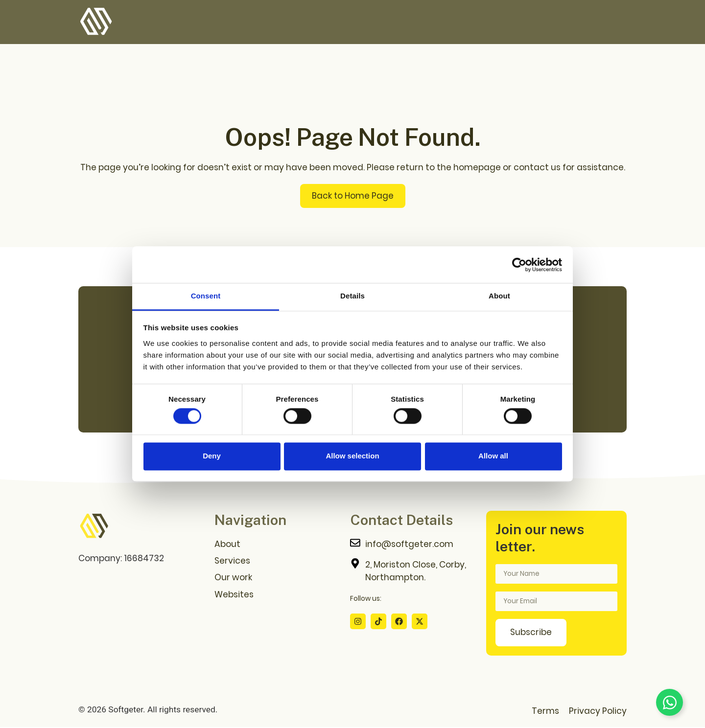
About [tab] (499, 296)
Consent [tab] (206, 296)
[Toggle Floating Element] (670, 702)
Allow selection (352, 456)
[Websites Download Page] (278, 595)
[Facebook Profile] (399, 622)
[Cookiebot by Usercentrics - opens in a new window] (519, 265)
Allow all (493, 456)
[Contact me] (413, 545)
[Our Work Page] (278, 578)
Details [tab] (352, 296)
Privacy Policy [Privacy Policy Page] (598, 712)
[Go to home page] (94, 527)
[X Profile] (420, 622)
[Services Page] (278, 562)
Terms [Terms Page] (545, 712)
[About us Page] (278, 545)
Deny (212, 456)
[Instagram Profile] (358, 622)
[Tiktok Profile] (378, 622)
